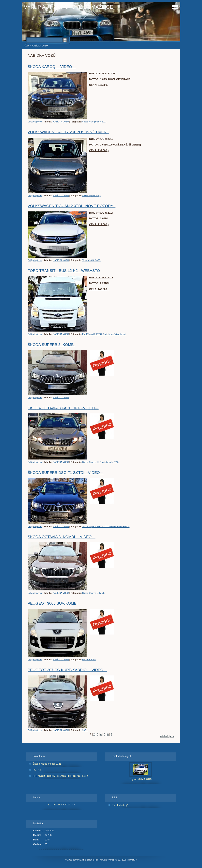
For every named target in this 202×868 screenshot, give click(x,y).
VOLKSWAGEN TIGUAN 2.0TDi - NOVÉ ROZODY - (72, 206)
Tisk (96, 860)
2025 (67, 805)
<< (50, 805)
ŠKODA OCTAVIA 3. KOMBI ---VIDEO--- (62, 537)
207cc (85, 730)
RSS (91, 860)
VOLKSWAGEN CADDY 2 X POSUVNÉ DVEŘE (68, 132)
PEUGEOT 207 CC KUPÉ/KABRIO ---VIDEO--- (67, 670)
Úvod (27, 46)
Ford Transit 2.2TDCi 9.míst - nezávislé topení (104, 334)
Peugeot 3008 (89, 660)
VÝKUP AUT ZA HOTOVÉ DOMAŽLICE (68, 7)
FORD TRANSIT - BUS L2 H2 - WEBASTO (64, 271)
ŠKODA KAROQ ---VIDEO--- (52, 67)
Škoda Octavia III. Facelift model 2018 (100, 462)
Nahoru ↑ (132, 860)
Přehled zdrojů (120, 805)
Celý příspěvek (35, 122)
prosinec (58, 805)
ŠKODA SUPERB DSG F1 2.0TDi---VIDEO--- (66, 473)
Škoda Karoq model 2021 (94, 122)
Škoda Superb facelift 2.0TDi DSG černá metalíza (106, 526)
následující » (167, 736)
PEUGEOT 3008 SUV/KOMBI (53, 603)
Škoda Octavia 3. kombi (94, 593)
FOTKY (37, 770)
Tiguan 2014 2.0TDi (92, 260)
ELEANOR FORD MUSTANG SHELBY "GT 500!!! (61, 776)
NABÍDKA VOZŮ (61, 122)
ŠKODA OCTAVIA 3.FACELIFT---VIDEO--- (63, 408)
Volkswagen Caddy (91, 195)
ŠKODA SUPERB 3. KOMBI (51, 345)
